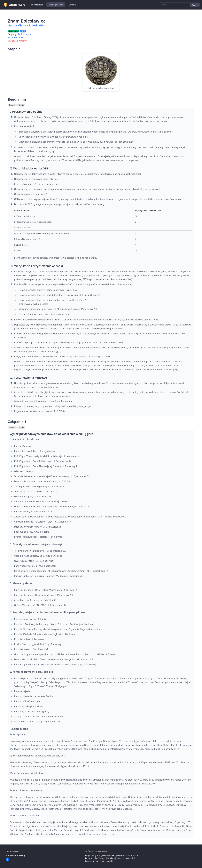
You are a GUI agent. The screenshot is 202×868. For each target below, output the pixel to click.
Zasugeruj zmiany (17, 41)
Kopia (21, 105)
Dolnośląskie (25, 34)
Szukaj (195, 5)
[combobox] (175, 5)
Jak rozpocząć (37, 5)
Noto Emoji (111, 858)
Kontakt (72, 5)
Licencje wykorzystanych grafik (99, 861)
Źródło (12, 105)
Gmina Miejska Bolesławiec (26, 25)
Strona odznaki (16, 38)
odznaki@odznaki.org (16, 855)
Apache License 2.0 (126, 858)
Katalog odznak (56, 5)
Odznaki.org (15, 5)
